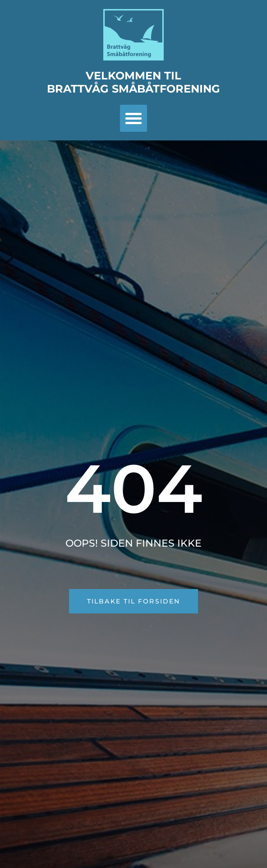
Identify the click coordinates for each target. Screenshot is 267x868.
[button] (133, 118)
